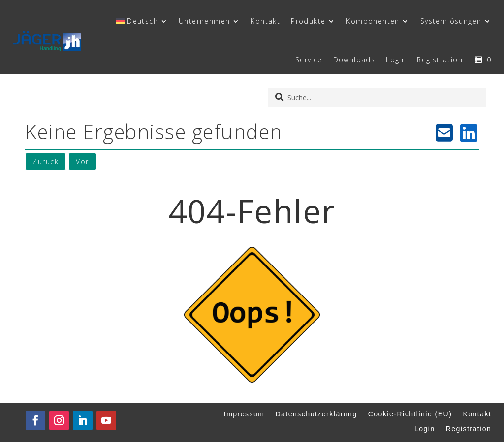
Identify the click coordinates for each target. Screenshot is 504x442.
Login (396, 60)
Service (309, 60)
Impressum (244, 414)
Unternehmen (204, 21)
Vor (82, 162)
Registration (440, 60)
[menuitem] (142, 21)
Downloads (354, 60)
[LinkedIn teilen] (469, 133)
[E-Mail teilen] (444, 133)
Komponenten (373, 21)
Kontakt (265, 21)
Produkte (308, 21)
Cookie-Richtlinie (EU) (410, 414)
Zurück (46, 162)
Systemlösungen (451, 21)
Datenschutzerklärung (316, 414)
